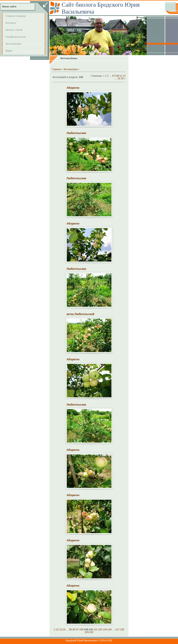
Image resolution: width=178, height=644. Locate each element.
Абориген (73, 88)
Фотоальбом (70, 69)
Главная (56, 69)
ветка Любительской (80, 314)
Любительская (76, 133)
